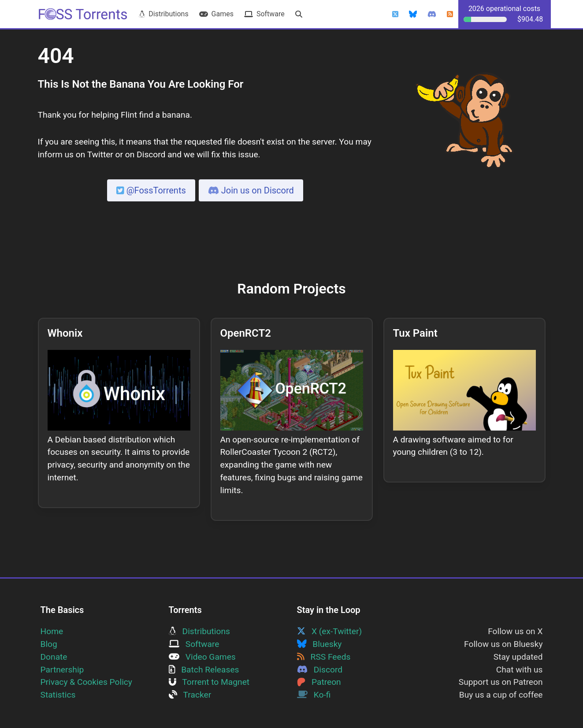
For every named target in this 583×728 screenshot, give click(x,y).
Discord (320, 670)
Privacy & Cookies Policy (86, 682)
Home (52, 631)
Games (216, 14)
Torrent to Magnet (209, 682)
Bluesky (319, 644)
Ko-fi (314, 695)
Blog (49, 644)
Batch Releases (204, 670)
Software (264, 14)
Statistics (58, 695)
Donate (54, 657)
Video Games (202, 657)
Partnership (62, 670)
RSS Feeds (324, 657)
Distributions (163, 14)
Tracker (190, 695)
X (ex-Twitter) (330, 631)
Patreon (319, 682)
